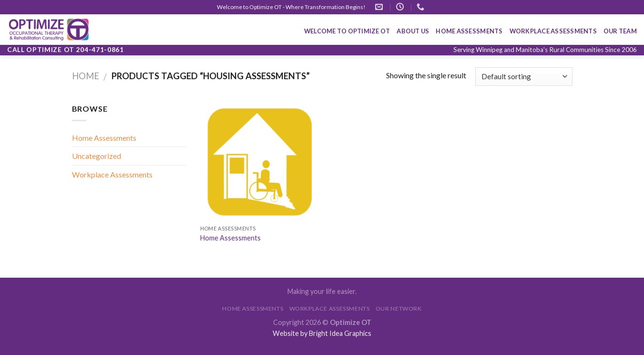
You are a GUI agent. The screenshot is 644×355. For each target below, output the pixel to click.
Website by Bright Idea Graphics (322, 333)
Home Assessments (104, 138)
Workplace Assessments (112, 174)
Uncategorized (97, 156)
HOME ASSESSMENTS (469, 31)
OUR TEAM (620, 31)
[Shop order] (524, 77)
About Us (413, 31)
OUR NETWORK (399, 308)
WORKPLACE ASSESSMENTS (553, 31)
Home (86, 76)
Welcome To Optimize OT (347, 31)
